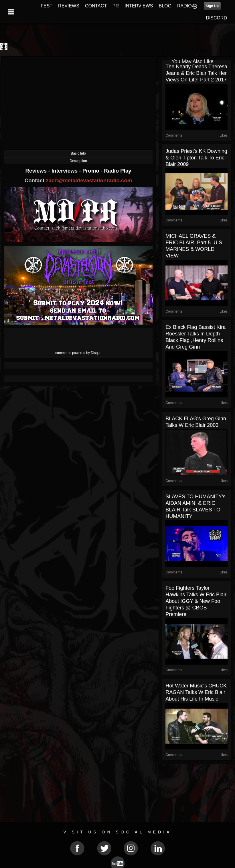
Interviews (65, 171)
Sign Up (212, 6)
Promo (92, 171)
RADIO (184, 6)
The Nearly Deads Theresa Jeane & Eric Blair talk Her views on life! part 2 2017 (196, 73)
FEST (47, 6)
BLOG (165, 6)
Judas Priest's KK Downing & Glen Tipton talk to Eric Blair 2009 (196, 158)
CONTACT (96, 6)
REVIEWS (69, 6)
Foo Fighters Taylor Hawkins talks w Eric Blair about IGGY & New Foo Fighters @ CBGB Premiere (196, 601)
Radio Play (117, 171)
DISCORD (216, 18)
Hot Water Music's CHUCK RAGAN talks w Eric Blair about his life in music (196, 692)
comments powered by (78, 353)
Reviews (37, 171)
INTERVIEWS (139, 6)
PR (116, 6)
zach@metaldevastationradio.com (89, 180)
